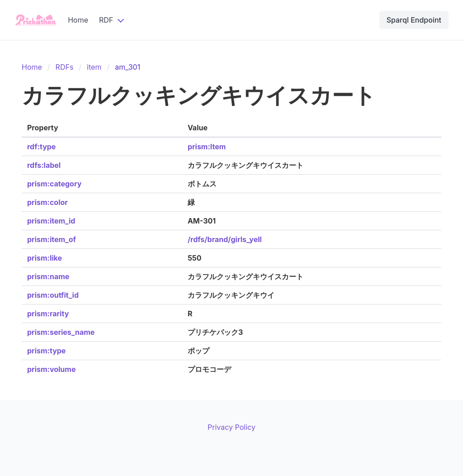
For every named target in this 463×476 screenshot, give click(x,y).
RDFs (65, 67)
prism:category (54, 184)
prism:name (48, 276)
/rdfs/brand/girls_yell (225, 239)
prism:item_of (52, 239)
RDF (106, 20)
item (94, 67)
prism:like (45, 258)
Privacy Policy (231, 427)
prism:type (46, 351)
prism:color (47, 202)
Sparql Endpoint (414, 20)
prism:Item (207, 147)
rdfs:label (44, 165)
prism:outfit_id (53, 295)
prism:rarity (48, 314)
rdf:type (41, 147)
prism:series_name (61, 332)
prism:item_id (51, 221)
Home (78, 20)
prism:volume (51, 369)
